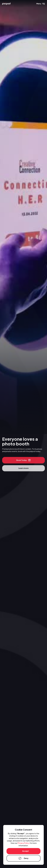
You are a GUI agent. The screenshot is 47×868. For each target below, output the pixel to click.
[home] (6, 4)
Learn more (23, 469)
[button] (41, 4)
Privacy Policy (24, 843)
